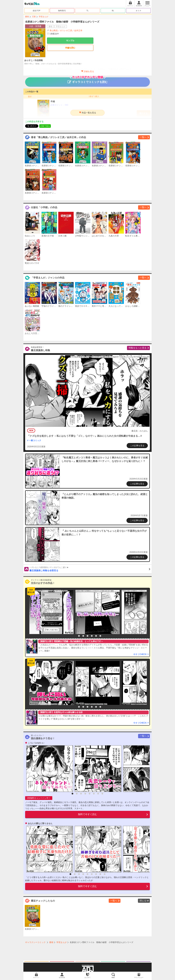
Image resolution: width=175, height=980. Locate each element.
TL (88, 11)
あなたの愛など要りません (40, 823)
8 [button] (102, 794)
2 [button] (79, 636)
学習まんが (43, 17)
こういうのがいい (36, 743)
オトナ (139, 11)
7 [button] (100, 636)
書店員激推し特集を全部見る (90, 569)
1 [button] (75, 636)
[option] (51, 612)
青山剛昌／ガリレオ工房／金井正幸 (66, 31)
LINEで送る (45, 126)
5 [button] (92, 636)
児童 (34, 17)
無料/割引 (62, 11)
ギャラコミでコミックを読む (88, 80)
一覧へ (143, 137)
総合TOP (37, 11)
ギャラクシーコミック (35, 942)
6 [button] (96, 636)
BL (113, 11)
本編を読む (70, 48)
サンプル (70, 41)
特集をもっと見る (138, 348)
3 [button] (83, 636)
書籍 (27, 17)
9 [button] (105, 874)
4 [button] (87, 636)
